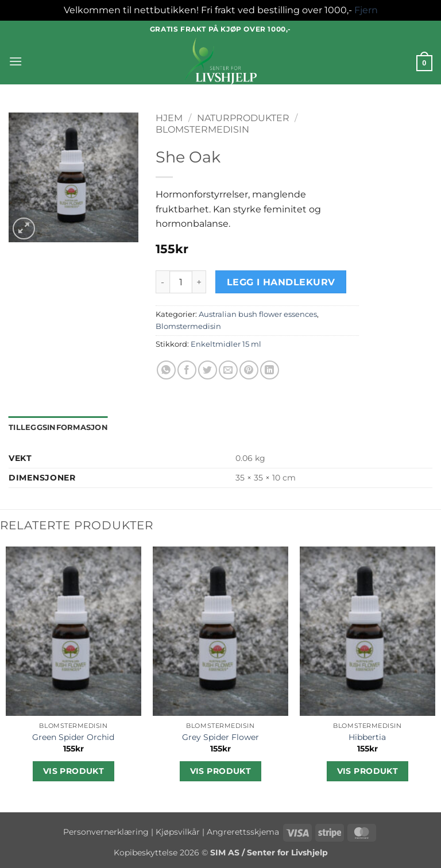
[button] (16, 61)
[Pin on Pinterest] (249, 370)
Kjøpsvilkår (178, 832)
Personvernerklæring (106, 832)
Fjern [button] (366, 10)
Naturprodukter (243, 118)
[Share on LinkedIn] (270, 370)
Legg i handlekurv (281, 282)
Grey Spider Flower (220, 737)
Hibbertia (367, 737)
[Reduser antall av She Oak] (163, 282)
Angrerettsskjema (243, 832)
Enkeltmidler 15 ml (226, 344)
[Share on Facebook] (187, 370)
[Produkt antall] (181, 282)
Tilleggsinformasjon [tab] (58, 427)
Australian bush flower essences (258, 314)
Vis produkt (74, 771)
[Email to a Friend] (228, 370)
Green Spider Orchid (73, 737)
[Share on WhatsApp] (166, 370)
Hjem (169, 118)
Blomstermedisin (202, 129)
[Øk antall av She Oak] (199, 282)
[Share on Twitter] (208, 370)
